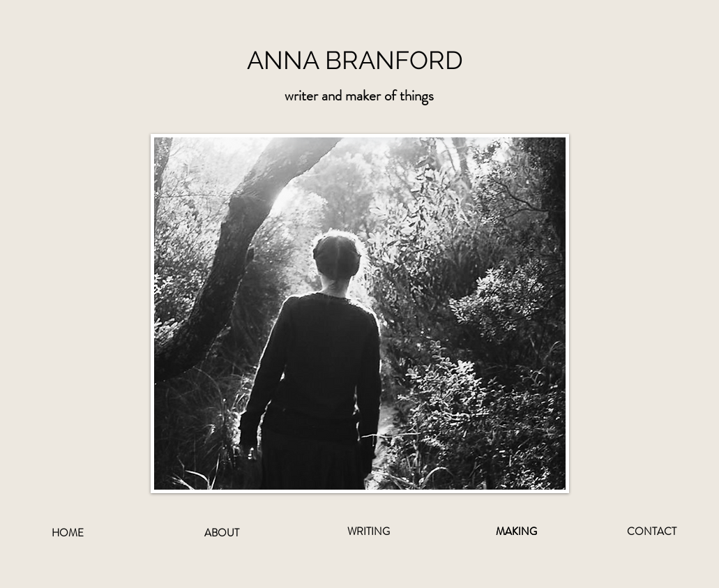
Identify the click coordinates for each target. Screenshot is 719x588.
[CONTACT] (652, 532)
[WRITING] (369, 532)
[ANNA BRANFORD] (360, 60)
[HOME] (68, 533)
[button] (359, 96)
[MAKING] (517, 532)
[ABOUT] (222, 533)
